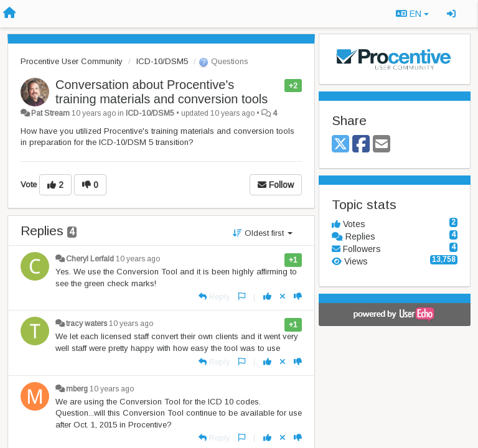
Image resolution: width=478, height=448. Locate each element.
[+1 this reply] (267, 296)
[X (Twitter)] (340, 145)
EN (412, 14)
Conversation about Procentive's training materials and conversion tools (162, 92)
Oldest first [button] (263, 233)
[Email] (382, 145)
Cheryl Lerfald (90, 259)
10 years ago (138, 259)
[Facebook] (361, 145)
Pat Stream (50, 113)
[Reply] (214, 296)
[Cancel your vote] (283, 296)
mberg (77, 389)
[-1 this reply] (298, 296)
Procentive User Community (72, 61)
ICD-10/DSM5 (162, 61)
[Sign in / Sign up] (451, 14)
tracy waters (87, 324)
